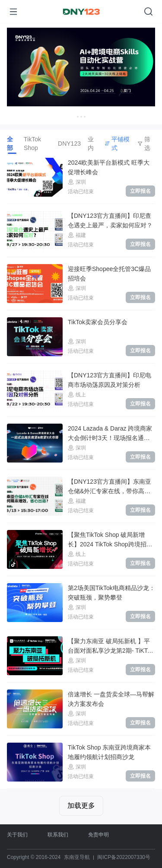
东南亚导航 (77, 857)
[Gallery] (81, 73)
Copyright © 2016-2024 (34, 857)
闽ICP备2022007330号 (124, 857)
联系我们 (58, 835)
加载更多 (81, 806)
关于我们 (17, 835)
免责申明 (98, 835)
